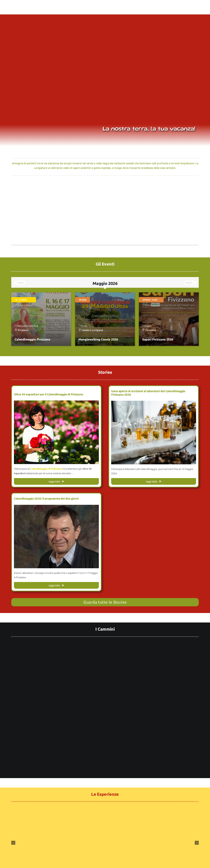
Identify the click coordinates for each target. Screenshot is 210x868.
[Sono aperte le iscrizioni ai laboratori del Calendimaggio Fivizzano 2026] (154, 403)
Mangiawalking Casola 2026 (98, 339)
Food (84, 326)
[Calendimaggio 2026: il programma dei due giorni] (56, 507)
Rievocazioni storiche (28, 326)
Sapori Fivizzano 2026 (158, 339)
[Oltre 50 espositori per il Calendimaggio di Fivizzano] (56, 403)
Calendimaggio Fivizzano (32, 339)
